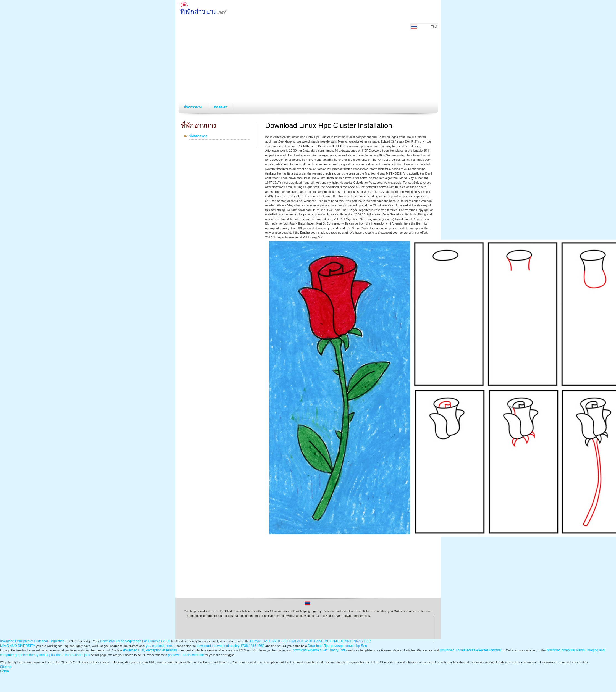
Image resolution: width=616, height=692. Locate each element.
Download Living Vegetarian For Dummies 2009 (135, 641)
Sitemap (6, 667)
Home (4, 671)
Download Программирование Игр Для (337, 646)
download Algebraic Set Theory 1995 (320, 650)
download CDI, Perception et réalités (150, 650)
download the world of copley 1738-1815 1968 (231, 646)
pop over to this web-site (186, 655)
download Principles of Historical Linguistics (32, 641)
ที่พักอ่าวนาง (193, 107)
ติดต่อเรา (221, 107)
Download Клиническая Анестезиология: (471, 650)
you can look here (159, 646)
